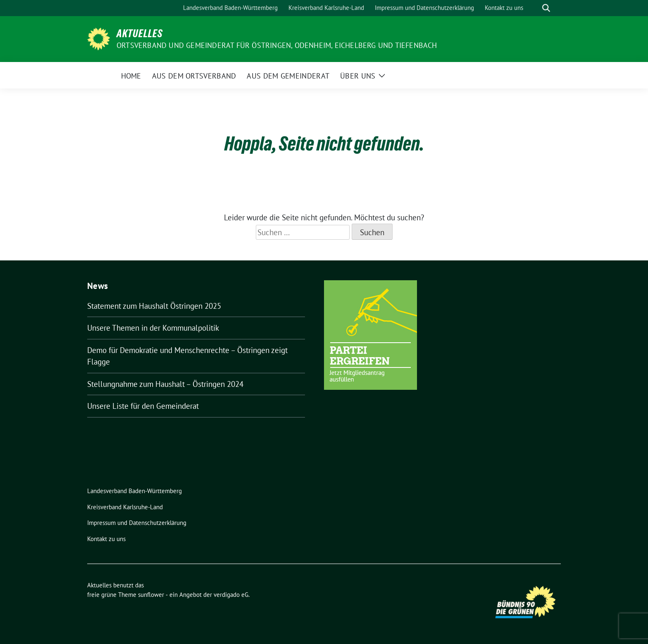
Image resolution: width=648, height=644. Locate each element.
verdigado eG (231, 595)
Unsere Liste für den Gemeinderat (143, 406)
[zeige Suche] (546, 8)
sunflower (151, 595)
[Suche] (534, 8)
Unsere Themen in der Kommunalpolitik (153, 328)
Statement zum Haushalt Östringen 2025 (154, 306)
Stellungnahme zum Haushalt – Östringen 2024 (165, 384)
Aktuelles (140, 33)
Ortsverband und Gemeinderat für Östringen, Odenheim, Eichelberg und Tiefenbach (277, 45)
